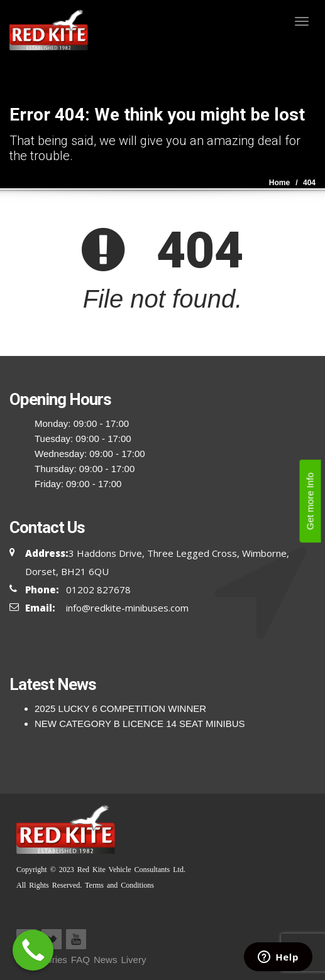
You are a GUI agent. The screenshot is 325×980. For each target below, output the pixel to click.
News (106, 960)
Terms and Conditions (118, 885)
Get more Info (310, 501)
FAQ (80, 960)
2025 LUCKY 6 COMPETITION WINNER (120, 708)
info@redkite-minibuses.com (127, 608)
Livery (133, 960)
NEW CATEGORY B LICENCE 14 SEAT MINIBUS (140, 724)
